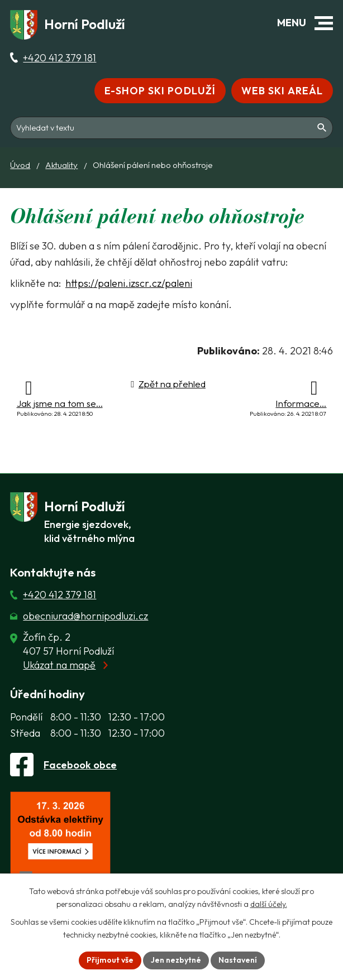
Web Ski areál (282, 91)
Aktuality (61, 165)
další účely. (269, 904)
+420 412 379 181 (59, 58)
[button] (324, 23)
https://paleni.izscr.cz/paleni (129, 283)
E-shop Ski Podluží (160, 91)
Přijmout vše (110, 960)
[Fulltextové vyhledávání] (171, 127)
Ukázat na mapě (59, 665)
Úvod (20, 165)
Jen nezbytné (176, 960)
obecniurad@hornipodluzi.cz (85, 616)
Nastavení (238, 960)
